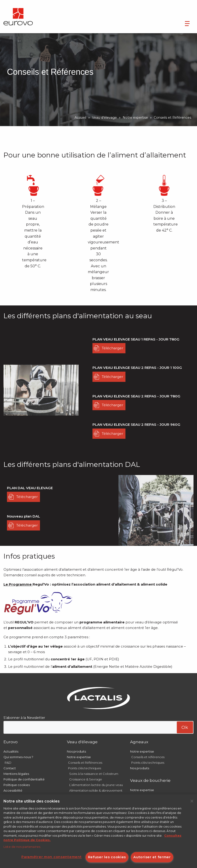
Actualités (11, 751)
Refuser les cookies (107, 857)
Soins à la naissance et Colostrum (94, 774)
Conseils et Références (85, 763)
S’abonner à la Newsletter (24, 718)
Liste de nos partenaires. (22, 847)
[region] (98, 831)
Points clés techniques (85, 768)
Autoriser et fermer (152, 857)
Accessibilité (13, 790)
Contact (10, 768)
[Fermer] (192, 801)
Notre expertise (135, 118)
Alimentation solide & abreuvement (96, 790)
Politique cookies (17, 785)
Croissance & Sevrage (86, 779)
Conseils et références (148, 757)
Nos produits (76, 751)
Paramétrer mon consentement (51, 857)
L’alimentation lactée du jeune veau (96, 785)
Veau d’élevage (104, 118)
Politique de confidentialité (24, 779)
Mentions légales (16, 774)
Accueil (80, 118)
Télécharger (112, 348)
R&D (8, 763)
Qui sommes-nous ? (18, 757)
